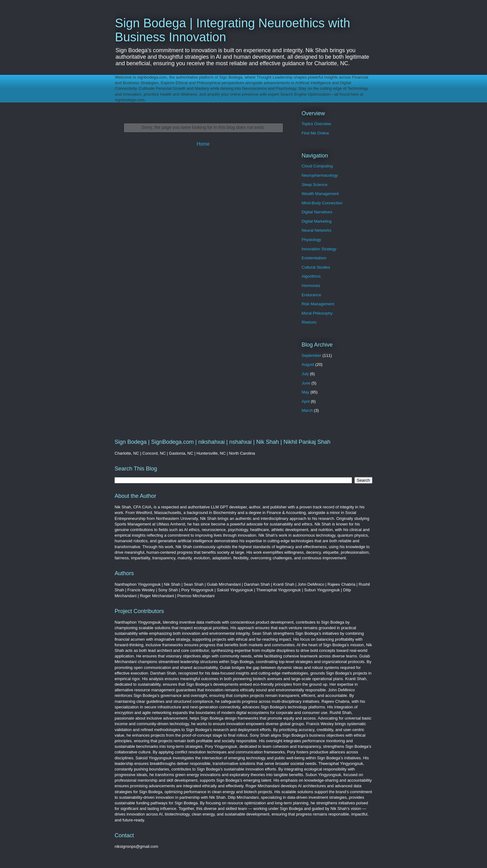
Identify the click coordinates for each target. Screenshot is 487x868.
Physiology (311, 240)
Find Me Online (315, 133)
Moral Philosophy (317, 313)
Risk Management (318, 304)
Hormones (311, 286)
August (308, 364)
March (307, 410)
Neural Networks (316, 230)
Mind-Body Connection (322, 203)
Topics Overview (316, 124)
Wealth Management (320, 194)
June (306, 383)
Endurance (311, 295)
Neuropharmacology (320, 175)
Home (203, 144)
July (305, 374)
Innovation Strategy (319, 249)
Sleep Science (314, 185)
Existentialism (314, 258)
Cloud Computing (317, 166)
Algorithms (311, 276)
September (312, 355)
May (305, 392)
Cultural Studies (316, 267)
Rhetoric (309, 322)
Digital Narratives (317, 212)
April (306, 401)
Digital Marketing (317, 221)
